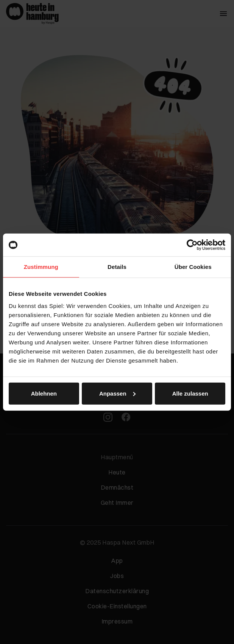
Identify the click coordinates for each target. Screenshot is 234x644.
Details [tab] (117, 267)
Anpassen (117, 393)
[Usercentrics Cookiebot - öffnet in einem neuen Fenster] (192, 245)
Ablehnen (44, 393)
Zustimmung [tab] (41, 267)
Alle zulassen (190, 393)
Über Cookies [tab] (193, 267)
